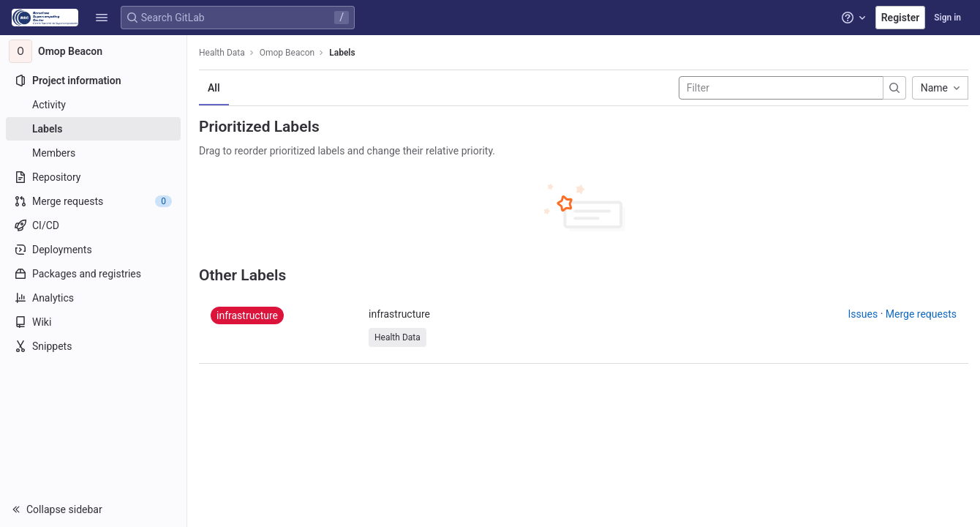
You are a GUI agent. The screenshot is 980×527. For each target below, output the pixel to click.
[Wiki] (93, 322)
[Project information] (93, 81)
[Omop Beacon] (94, 51)
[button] (102, 18)
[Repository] (93, 177)
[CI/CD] (93, 225)
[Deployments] (93, 250)
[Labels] (93, 129)
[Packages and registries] (93, 274)
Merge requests (921, 314)
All (214, 88)
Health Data (222, 53)
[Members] (93, 153)
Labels (342, 53)
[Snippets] (93, 346)
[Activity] (93, 105)
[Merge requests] (93, 201)
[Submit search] (894, 88)
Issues (863, 314)
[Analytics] (93, 298)
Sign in (947, 18)
